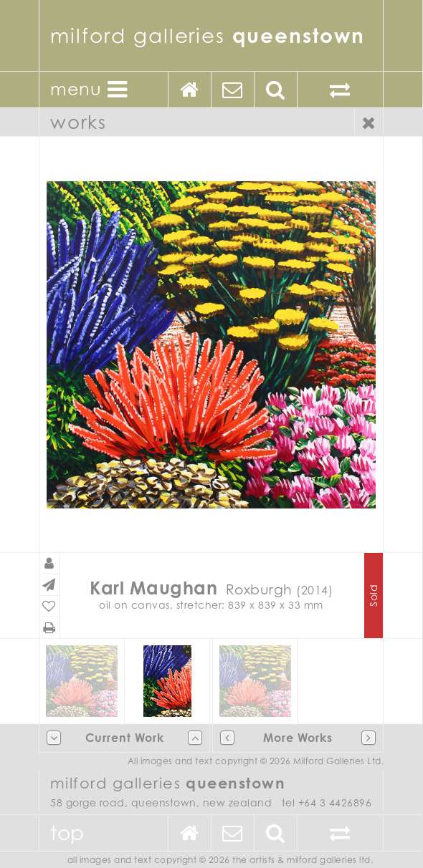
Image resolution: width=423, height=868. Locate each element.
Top (67, 833)
